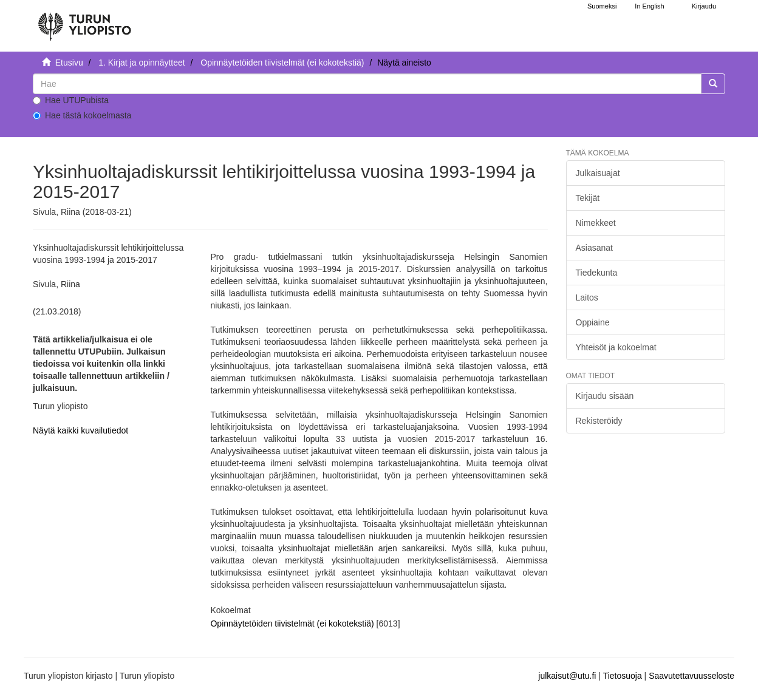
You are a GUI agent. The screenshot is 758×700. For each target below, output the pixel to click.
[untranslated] (367, 84)
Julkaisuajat (598, 173)
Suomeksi (602, 6)
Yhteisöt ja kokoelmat (616, 347)
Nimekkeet (596, 223)
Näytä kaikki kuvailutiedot (80, 430)
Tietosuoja (623, 676)
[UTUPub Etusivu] (84, 21)
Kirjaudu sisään (605, 396)
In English (649, 6)
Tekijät (588, 198)
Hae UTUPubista (71, 100)
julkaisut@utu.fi (567, 676)
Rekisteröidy (599, 421)
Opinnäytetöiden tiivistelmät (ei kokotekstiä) (282, 63)
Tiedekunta (597, 273)
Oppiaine (593, 322)
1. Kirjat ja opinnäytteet (142, 63)
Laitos (587, 297)
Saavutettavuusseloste (691, 676)
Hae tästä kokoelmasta (82, 115)
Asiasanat (594, 248)
